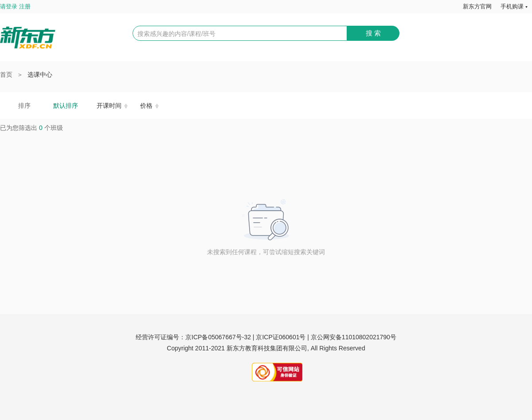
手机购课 (512, 6)
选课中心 (40, 75)
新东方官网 (477, 6)
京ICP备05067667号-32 (218, 337)
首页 (6, 75)
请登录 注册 (15, 6)
